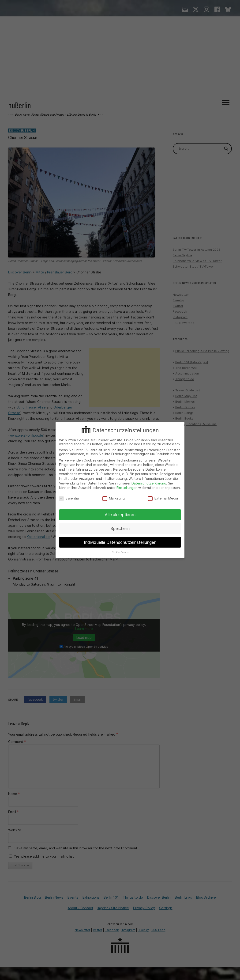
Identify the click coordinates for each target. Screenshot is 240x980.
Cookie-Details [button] (120, 552)
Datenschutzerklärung (149, 483)
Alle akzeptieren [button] (120, 515)
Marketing (114, 498)
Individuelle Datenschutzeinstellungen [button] (120, 542)
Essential (69, 498)
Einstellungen (127, 488)
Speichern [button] (120, 528)
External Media (163, 498)
